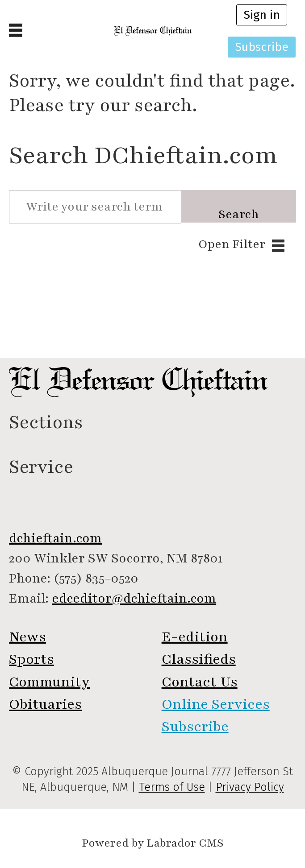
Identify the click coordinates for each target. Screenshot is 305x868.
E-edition (195, 637)
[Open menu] (16, 31)
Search (239, 214)
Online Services (216, 704)
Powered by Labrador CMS (152, 843)
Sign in (262, 15)
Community (49, 682)
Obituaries (45, 704)
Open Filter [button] (232, 244)
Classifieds (199, 659)
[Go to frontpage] (152, 31)
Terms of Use (172, 787)
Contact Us (200, 682)
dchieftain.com (55, 538)
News (27, 637)
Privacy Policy (250, 787)
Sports (31, 659)
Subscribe (262, 47)
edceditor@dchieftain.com (134, 598)
